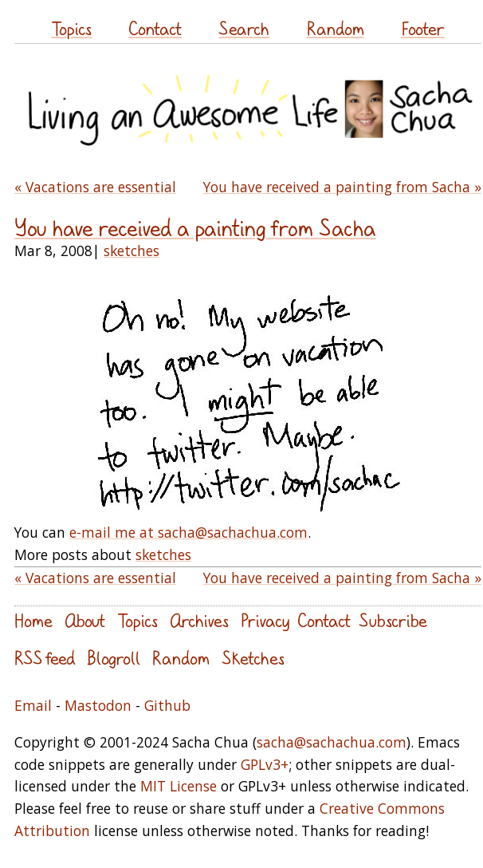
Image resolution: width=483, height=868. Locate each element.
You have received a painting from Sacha (195, 228)
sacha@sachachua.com (332, 742)
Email (33, 705)
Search (244, 28)
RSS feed (45, 658)
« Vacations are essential (95, 187)
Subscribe (393, 620)
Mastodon (98, 705)
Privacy (265, 620)
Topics (71, 28)
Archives (199, 620)
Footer (423, 28)
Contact (155, 28)
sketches (132, 251)
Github (167, 705)
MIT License (179, 786)
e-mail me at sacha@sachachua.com (188, 532)
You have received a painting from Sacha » (342, 187)
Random (336, 28)
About (85, 620)
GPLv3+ (265, 764)
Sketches (253, 658)
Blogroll (114, 658)
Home (33, 620)
